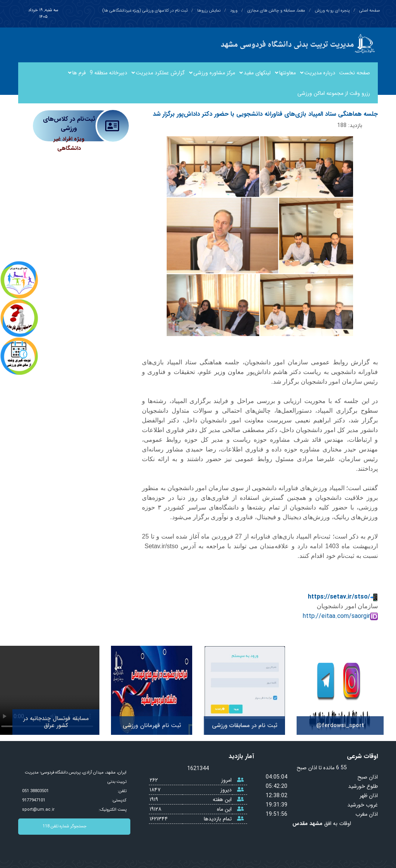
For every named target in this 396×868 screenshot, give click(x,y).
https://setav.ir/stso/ (343, 597)
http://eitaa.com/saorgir (340, 616)
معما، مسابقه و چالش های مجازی (276, 11)
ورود (234, 11)
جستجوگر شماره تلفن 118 (86, 827)
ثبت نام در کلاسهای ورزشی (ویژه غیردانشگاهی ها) (145, 11)
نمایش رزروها (209, 11)
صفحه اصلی (370, 11)
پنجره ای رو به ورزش (332, 11)
